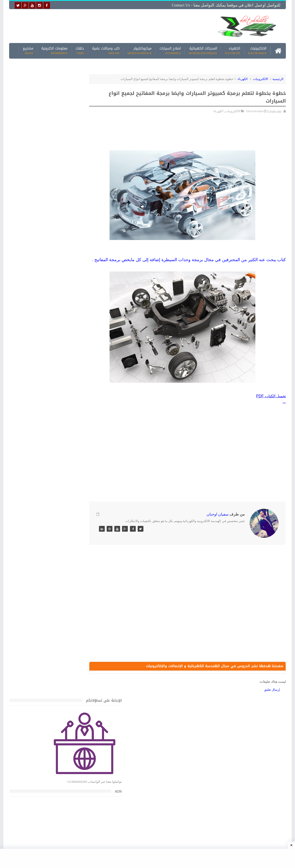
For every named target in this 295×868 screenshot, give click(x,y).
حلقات (80, 50)
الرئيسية (278, 78)
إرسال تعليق (272, 696)
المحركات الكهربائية (203, 50)
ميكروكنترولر (140, 50)
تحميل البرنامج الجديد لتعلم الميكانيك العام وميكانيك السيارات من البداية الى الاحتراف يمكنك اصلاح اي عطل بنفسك (43, 721)
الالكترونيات (257, 50)
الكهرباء (233, 50)
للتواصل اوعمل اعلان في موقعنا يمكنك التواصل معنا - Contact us (226, 5)
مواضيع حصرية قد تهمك (78, 677)
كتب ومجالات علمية (106, 50)
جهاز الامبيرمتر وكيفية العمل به (52, 469)
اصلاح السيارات (170, 50)
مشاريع (28, 50)
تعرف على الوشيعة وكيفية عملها (51, 648)
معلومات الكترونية (54, 50)
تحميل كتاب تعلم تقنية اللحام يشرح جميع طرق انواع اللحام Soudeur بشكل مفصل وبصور (45, 609)
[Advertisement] (110, 26)
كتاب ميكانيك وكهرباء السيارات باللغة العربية (42, 536)
